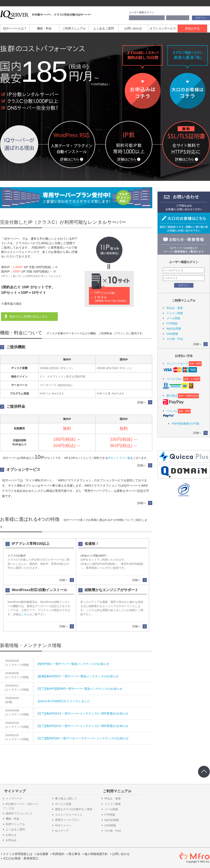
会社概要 (42, 854)
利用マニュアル (15, 824)
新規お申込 (192, 28)
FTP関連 (172, 324)
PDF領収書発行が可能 (186, 424)
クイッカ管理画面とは (18, 854)
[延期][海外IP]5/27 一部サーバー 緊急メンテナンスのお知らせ (78, 676)
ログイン (201, 18)
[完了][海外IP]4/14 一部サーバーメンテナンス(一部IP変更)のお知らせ (83, 713)
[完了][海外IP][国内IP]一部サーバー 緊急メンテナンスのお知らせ (80, 689)
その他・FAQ (175, 339)
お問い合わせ (133, 28)
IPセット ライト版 (119, 458)
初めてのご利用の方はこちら (29, 316)
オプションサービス (163, 28)
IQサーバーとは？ (15, 28)
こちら (25, 614)
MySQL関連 (174, 329)
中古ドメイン (63, 825)
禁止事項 (74, 854)
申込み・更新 (175, 308)
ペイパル (172, 411)
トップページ (14, 799)
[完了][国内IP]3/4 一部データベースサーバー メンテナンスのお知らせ (83, 738)
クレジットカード (177, 363)
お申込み (11, 840)
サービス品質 (63, 804)
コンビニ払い (175, 379)
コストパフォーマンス (69, 815)
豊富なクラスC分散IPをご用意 (74, 809)
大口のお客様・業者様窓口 (21, 858)
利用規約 (58, 854)
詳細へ (197, 344)
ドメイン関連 (175, 313)
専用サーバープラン (67, 820)
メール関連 (173, 318)
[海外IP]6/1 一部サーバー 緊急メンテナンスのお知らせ (73, 664)
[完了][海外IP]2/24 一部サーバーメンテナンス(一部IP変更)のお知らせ (83, 726)
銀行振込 (172, 396)
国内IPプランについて (19, 813)
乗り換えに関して (66, 799)
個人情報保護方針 (96, 854)
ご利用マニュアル (74, 28)
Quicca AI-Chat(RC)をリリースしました (64, 701)
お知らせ (11, 835)
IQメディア (62, 831)
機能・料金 (44, 28)
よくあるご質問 (104, 28)
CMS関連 (172, 334)
